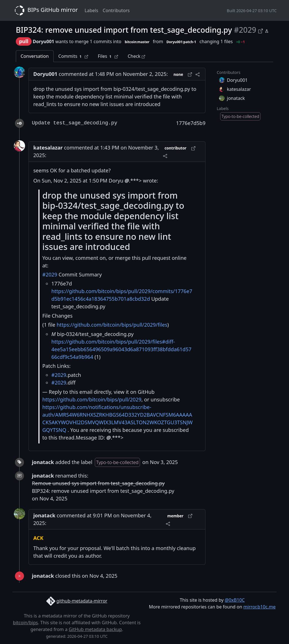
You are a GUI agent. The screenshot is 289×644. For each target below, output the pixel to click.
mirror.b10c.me (259, 607)
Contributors (116, 10)
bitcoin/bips (26, 623)
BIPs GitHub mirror (45, 10)
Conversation (35, 56)
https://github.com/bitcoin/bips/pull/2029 (92, 399)
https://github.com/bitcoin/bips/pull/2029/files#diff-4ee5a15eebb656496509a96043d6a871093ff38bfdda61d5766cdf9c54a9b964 (121, 349)
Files (108, 56)
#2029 (50, 274)
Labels (91, 10)
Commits (73, 56)
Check (136, 56)
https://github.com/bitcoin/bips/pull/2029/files (112, 325)
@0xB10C (235, 600)
